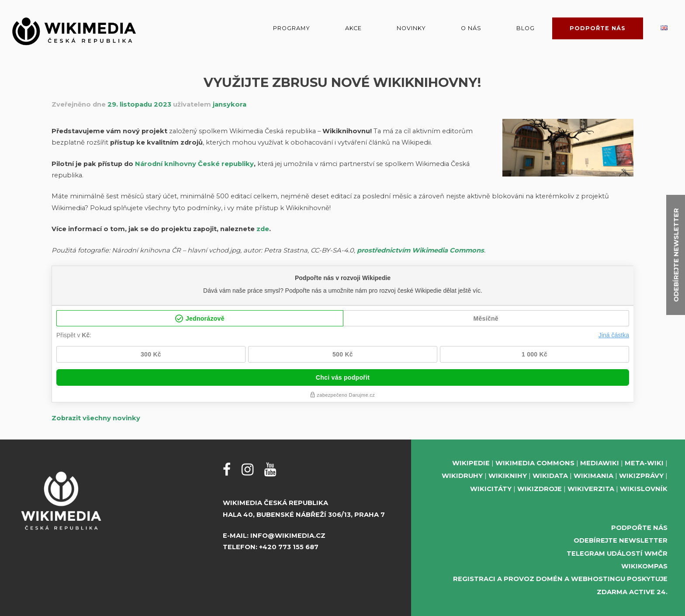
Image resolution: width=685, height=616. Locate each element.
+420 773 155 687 (289, 547)
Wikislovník (644, 489)
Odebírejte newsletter (621, 540)
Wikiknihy (508, 476)
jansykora (230, 104)
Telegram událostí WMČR (617, 554)
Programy (292, 28)
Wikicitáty (491, 489)
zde (263, 229)
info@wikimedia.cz (288, 536)
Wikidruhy (462, 476)
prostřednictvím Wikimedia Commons (420, 250)
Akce (353, 28)
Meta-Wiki (644, 463)
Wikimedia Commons (535, 463)
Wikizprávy (641, 476)
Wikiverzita (591, 489)
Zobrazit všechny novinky (96, 418)
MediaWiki (600, 463)
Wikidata (550, 476)
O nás (471, 28)
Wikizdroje (540, 489)
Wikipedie (471, 463)
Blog (526, 28)
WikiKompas (644, 566)
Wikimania (593, 476)
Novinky (411, 28)
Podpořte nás (598, 28)
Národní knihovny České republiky (194, 164)
